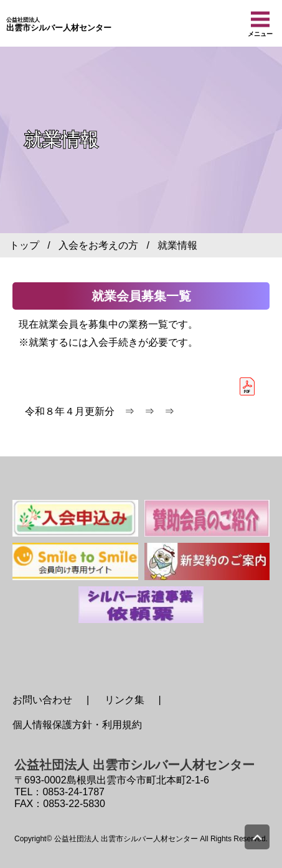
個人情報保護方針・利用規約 (77, 725)
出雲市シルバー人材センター (59, 25)
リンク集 (125, 700)
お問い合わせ (42, 700)
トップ (24, 245)
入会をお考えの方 (98, 245)
